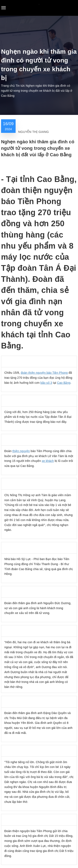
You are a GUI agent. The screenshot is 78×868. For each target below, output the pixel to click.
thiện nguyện (21, 451)
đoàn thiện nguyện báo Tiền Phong (44, 373)
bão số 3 (46, 383)
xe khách (48, 461)
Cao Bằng (64, 383)
